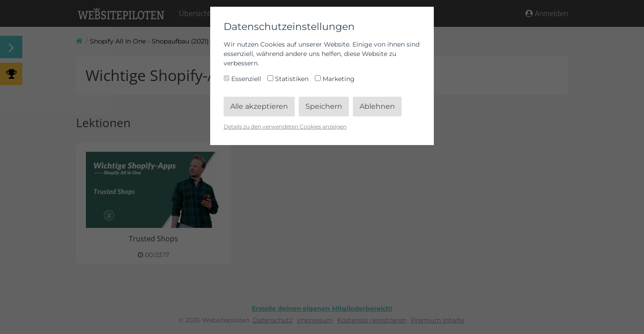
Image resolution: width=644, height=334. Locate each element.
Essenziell (243, 79)
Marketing (335, 79)
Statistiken (289, 79)
